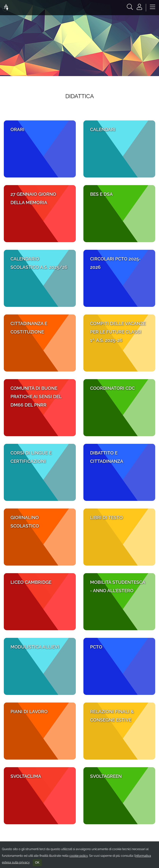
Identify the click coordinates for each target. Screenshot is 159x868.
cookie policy (79, 856)
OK (37, 863)
